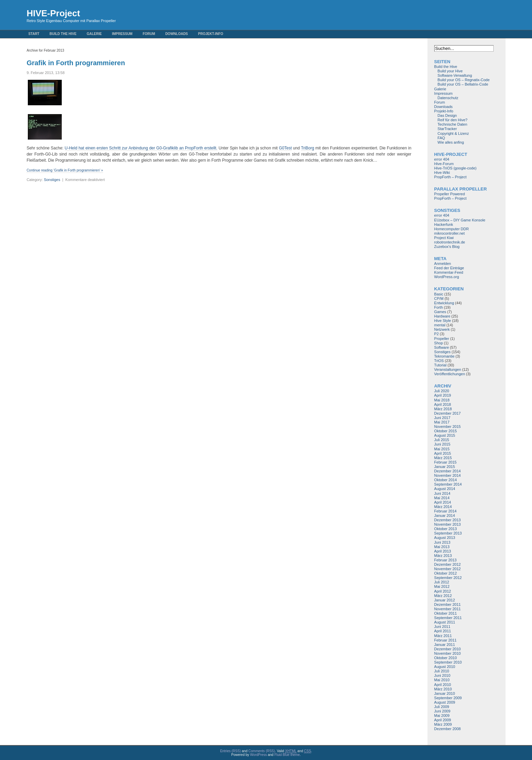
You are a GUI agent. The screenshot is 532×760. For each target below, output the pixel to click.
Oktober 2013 (446, 529)
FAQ (441, 138)
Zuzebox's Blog (447, 247)
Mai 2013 (442, 547)
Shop (439, 343)
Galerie (94, 34)
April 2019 (443, 395)
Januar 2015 (445, 467)
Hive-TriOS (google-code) (455, 168)
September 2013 (448, 533)
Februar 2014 (445, 511)
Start (34, 34)
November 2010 (448, 653)
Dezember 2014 (448, 471)
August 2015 (445, 435)
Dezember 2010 (448, 649)
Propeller (442, 339)
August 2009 (445, 702)
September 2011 (448, 618)
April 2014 (443, 502)
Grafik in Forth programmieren (76, 63)
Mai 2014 (442, 498)
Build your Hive (450, 71)
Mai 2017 (442, 422)
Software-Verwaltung (455, 75)
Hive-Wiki (442, 173)
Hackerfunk (444, 224)
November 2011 (448, 609)
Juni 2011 (442, 627)
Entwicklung (444, 303)
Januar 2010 (445, 693)
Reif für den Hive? (453, 120)
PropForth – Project (450, 177)
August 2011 (445, 622)
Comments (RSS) (262, 751)
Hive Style (443, 321)
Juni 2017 (442, 418)
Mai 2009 (442, 716)
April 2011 (443, 631)
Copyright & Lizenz (453, 133)
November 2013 (448, 524)
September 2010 (448, 662)
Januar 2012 (445, 600)
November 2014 (448, 475)
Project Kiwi (444, 238)
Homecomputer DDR (452, 229)
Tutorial (440, 365)
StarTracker (447, 129)
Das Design (447, 115)
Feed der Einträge (449, 268)
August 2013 (445, 538)
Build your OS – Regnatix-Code (464, 80)
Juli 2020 (442, 391)
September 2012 (448, 578)
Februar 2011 (445, 640)
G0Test (285, 148)
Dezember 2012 (448, 564)
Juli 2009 (442, 707)
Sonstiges (52, 180)
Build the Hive (63, 34)
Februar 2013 (445, 560)
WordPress (258, 755)
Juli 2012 (442, 582)
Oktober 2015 (446, 431)
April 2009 (443, 720)
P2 (436, 334)
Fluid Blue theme (287, 755)
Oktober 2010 (446, 658)
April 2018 (443, 404)
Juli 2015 (442, 440)
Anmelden (443, 264)
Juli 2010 (442, 671)
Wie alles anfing (451, 142)
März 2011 (443, 636)
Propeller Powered (450, 194)
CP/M (439, 298)
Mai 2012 (442, 586)
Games (440, 312)
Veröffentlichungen (450, 374)
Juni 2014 (442, 493)
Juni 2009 (442, 711)
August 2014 (445, 489)
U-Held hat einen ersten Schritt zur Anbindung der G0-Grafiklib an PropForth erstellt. (141, 148)
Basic (439, 294)
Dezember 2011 (448, 604)
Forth (439, 307)
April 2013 (443, 551)
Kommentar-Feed (449, 272)
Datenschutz (448, 98)
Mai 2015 (442, 449)
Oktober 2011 (446, 613)
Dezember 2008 (448, 729)
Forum (149, 34)
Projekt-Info (211, 34)
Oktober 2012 (446, 573)
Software (442, 347)
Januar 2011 (445, 645)
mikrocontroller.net (450, 233)
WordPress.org (447, 277)
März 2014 (443, 507)
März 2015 (443, 458)
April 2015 (443, 453)
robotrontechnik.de (450, 242)
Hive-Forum (444, 164)
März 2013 (443, 556)
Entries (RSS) (231, 751)
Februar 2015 (445, 462)
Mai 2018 (442, 400)
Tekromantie (444, 356)
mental (440, 325)
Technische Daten (452, 124)
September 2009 (448, 698)
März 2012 (443, 596)
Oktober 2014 (446, 480)
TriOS (439, 361)
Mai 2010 (442, 680)
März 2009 (443, 724)
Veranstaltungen (448, 369)
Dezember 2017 (448, 413)
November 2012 (448, 569)
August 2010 (445, 667)
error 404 (442, 159)
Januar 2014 (445, 515)
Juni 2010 (442, 675)
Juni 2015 (442, 444)
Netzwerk (442, 329)
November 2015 (448, 427)
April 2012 (443, 591)
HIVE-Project (53, 13)
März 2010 (443, 689)
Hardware (442, 316)
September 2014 (448, 484)
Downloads (177, 34)
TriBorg (308, 148)
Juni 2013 (442, 542)
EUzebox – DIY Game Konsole (460, 220)
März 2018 (443, 409)
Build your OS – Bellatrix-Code (463, 84)
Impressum (122, 34)
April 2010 (443, 685)
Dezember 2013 (448, 520)
